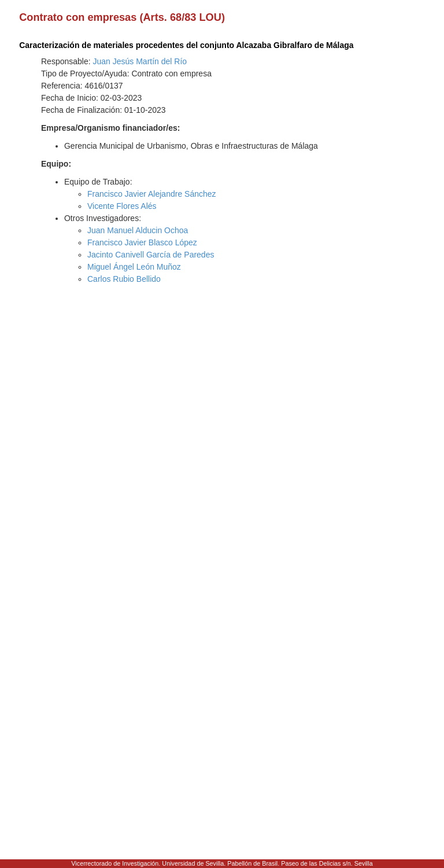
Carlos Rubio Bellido (124, 279)
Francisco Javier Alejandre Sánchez (152, 194)
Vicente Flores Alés (122, 206)
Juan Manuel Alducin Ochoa (138, 230)
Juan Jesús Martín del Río (140, 61)
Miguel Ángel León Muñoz (134, 267)
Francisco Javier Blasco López (142, 242)
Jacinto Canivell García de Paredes (151, 255)
